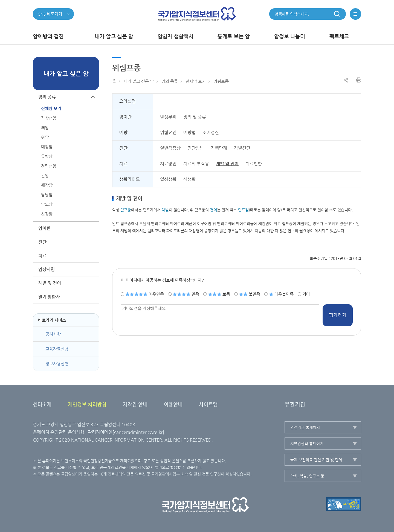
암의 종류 (170, 81)
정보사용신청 (57, 364)
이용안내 (173, 404)
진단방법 (196, 148)
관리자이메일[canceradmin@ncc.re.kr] (126, 432)
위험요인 (168, 132)
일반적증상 (170, 148)
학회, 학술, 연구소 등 (307, 476)
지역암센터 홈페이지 (307, 444)
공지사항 (53, 334)
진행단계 (219, 148)
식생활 (189, 179)
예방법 (189, 132)
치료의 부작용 (196, 164)
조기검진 (211, 132)
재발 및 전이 (227, 164)
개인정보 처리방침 (87, 404)
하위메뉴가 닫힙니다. (93, 97)
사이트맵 (208, 404)
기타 (306, 294)
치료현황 (254, 164)
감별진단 (242, 148)
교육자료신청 (57, 349)
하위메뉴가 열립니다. (93, 228)
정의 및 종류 (195, 117)
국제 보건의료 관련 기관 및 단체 (316, 460)
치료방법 (168, 164)
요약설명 (128, 101)
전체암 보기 (196, 81)
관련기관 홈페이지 (305, 427)
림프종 (126, 210)
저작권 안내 (135, 404)
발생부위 (168, 117)
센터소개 (42, 404)
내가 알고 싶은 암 (139, 81)
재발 (165, 210)
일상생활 (168, 179)
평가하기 (338, 315)
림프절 (243, 210)
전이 (213, 210)
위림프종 (221, 81)
